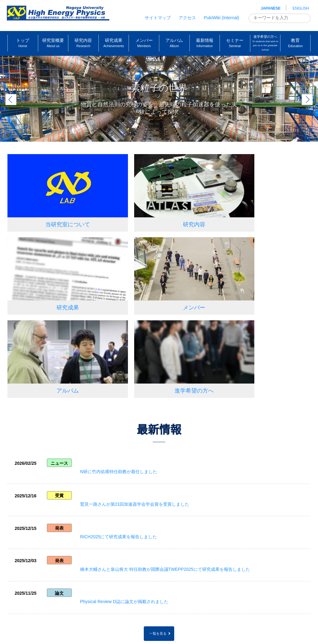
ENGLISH (301, 8)
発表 (60, 406)
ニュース (60, 356)
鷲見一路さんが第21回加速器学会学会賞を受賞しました (144, 380)
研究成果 (257, 211)
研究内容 (156, 211)
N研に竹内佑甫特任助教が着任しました (128, 355)
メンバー (55, 281)
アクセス (187, 18)
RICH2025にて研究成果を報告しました (128, 405)
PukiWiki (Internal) (221, 18)
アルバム (156, 281)
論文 (60, 456)
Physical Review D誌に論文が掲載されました (134, 455)
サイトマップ (158, 18)
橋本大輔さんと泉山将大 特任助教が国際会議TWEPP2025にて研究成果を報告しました (175, 430)
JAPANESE (271, 8)
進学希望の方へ (257, 281)
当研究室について (55, 211)
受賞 (60, 381)
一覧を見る (158, 488)
